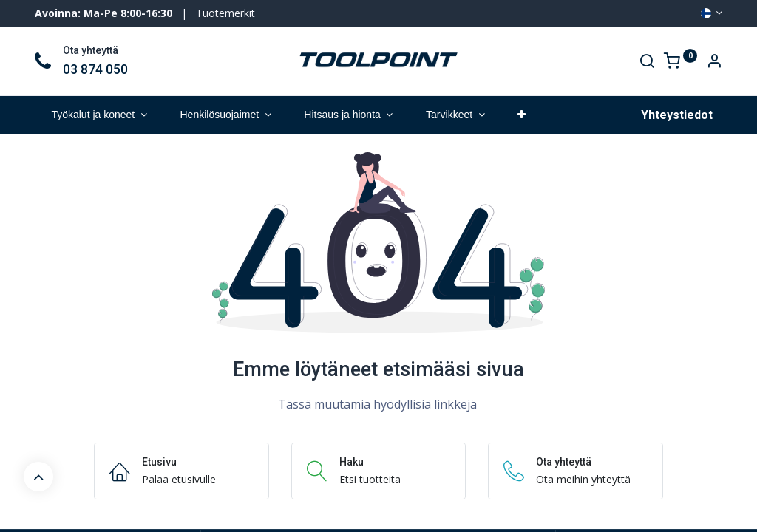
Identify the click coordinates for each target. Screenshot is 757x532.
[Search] (647, 62)
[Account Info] (714, 62)
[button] (522, 115)
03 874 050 (95, 69)
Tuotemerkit (225, 13)
